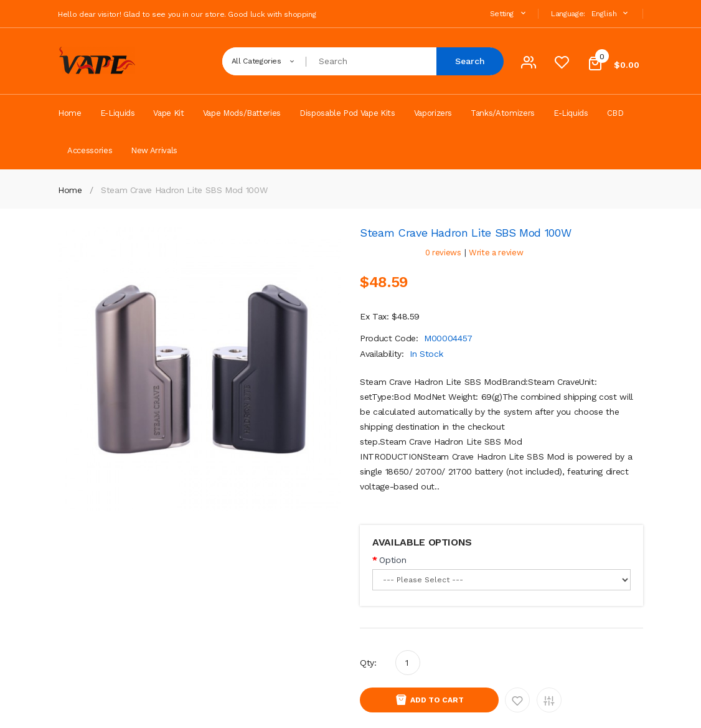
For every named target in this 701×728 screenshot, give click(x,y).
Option (393, 560)
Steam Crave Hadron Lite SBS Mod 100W (184, 190)
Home (70, 190)
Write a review (496, 253)
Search (470, 61)
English (611, 13)
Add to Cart (437, 700)
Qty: (368, 663)
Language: (568, 14)
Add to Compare (549, 700)
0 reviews (443, 253)
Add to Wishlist (517, 700)
